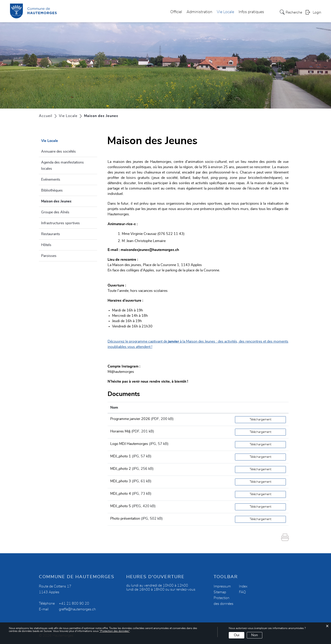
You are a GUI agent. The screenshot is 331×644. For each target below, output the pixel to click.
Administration (199, 12)
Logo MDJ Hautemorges (129, 444)
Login (317, 12)
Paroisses (49, 256)
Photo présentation (125, 519)
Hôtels (46, 245)
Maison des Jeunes (67, 201)
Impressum (222, 586)
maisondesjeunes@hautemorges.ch (150, 250)
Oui (237, 635)
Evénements (51, 180)
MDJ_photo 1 (121, 456)
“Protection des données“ (114, 631)
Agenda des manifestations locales (62, 166)
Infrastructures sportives (60, 223)
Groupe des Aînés (55, 212)
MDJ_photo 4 (121, 494)
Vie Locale (225, 12)
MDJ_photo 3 (121, 481)
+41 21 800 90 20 (74, 604)
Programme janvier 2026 (130, 419)
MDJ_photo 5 (121, 506)
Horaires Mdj (120, 431)
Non (255, 635)
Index (243, 586)
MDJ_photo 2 (121, 469)
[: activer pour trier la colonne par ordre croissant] (260, 408)
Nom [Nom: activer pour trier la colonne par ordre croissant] (114, 408)
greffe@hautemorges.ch (77, 609)
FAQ (242, 592)
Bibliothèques (52, 190)
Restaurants (51, 234)
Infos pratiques (251, 12)
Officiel (176, 12)
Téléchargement (260, 420)
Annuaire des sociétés (58, 151)
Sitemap (220, 592)
